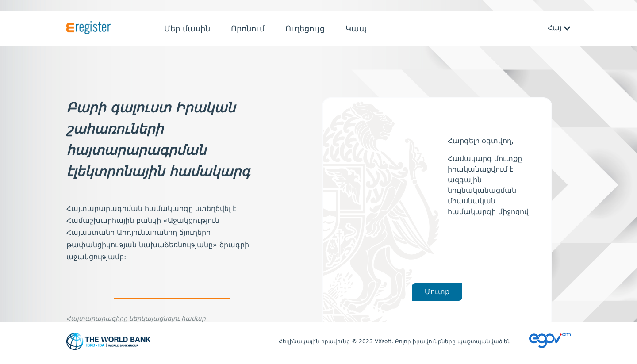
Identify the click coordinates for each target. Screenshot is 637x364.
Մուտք (437, 292)
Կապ (356, 29)
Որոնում (248, 29)
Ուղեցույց (305, 29)
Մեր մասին (187, 29)
